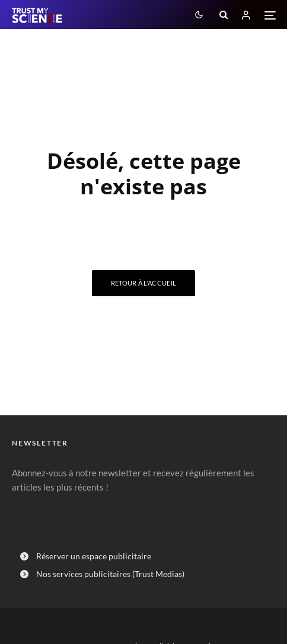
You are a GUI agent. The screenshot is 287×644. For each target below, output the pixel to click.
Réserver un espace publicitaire (94, 556)
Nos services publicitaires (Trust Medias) (110, 574)
